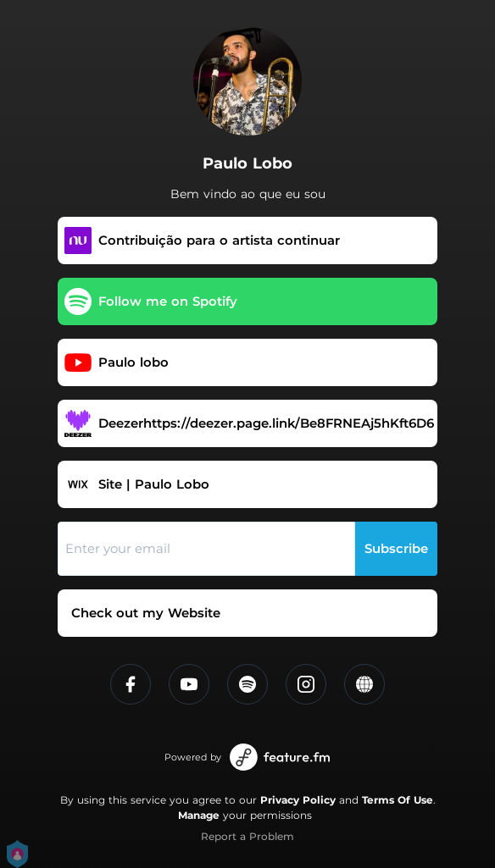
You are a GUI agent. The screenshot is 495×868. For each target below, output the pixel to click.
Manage (199, 815)
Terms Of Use (398, 800)
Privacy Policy (298, 800)
